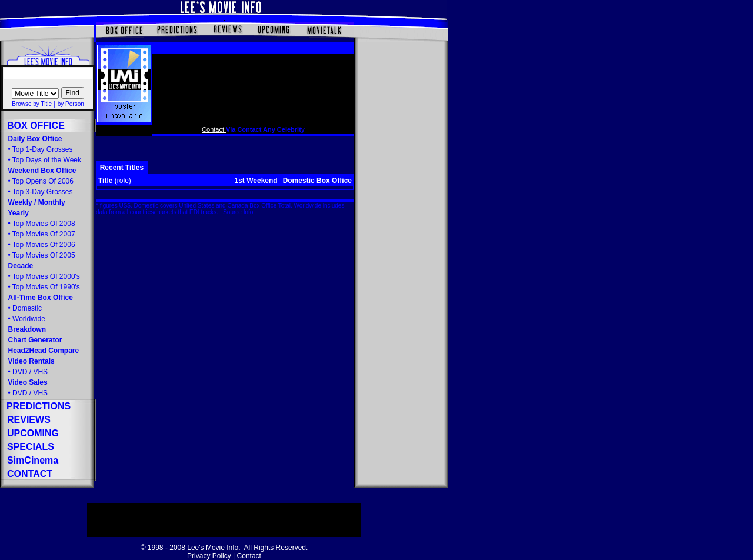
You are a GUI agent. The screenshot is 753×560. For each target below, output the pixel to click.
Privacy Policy (209, 556)
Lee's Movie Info (213, 548)
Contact (214, 129)
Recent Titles (122, 168)
